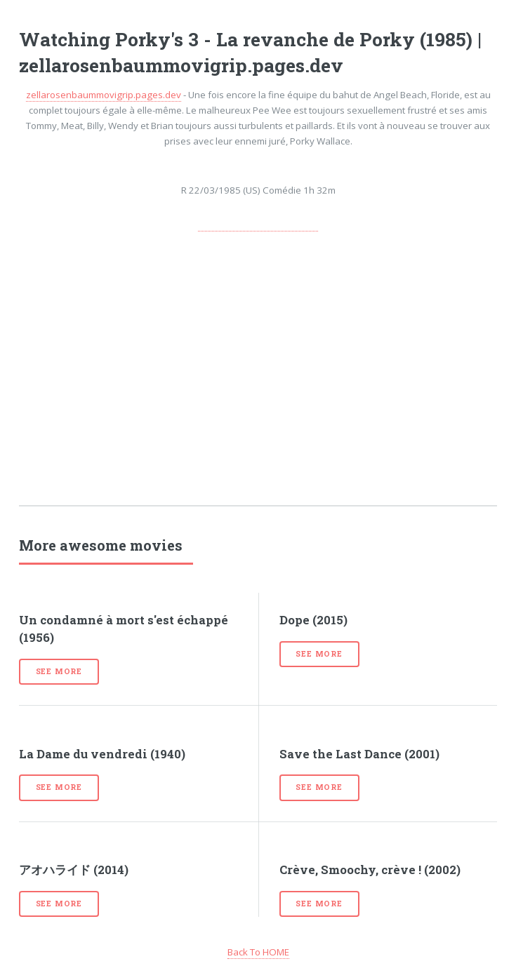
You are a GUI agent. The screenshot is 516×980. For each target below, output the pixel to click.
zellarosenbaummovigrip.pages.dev (104, 95)
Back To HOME (258, 952)
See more (59, 671)
